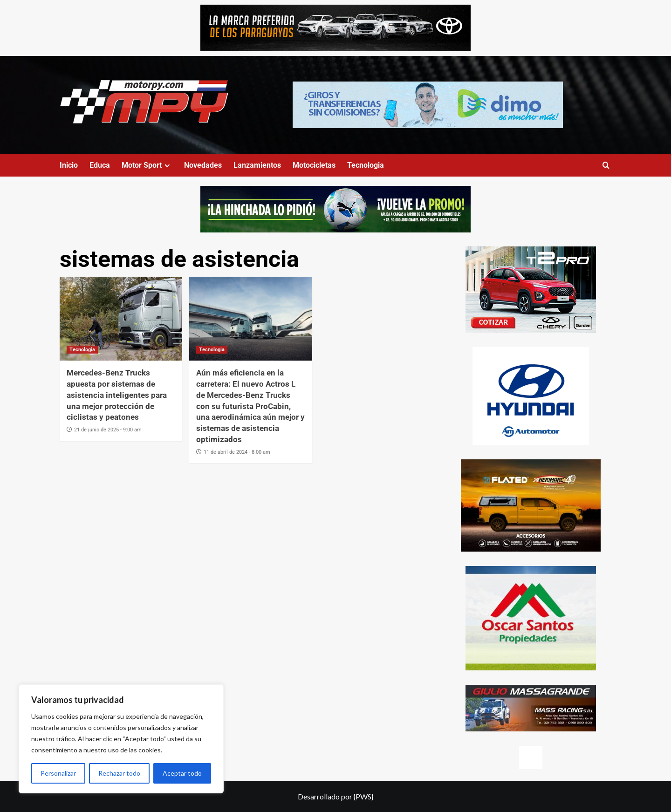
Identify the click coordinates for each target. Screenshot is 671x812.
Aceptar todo (182, 773)
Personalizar (58, 773)
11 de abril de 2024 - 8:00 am (237, 452)
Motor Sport (147, 165)
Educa (100, 165)
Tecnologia (366, 165)
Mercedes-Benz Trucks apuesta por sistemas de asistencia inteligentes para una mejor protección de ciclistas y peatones (117, 395)
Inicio (69, 165)
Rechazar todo (119, 773)
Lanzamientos (257, 165)
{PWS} (363, 796)
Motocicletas (314, 165)
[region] (121, 739)
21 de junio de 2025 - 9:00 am (108, 430)
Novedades (203, 165)
